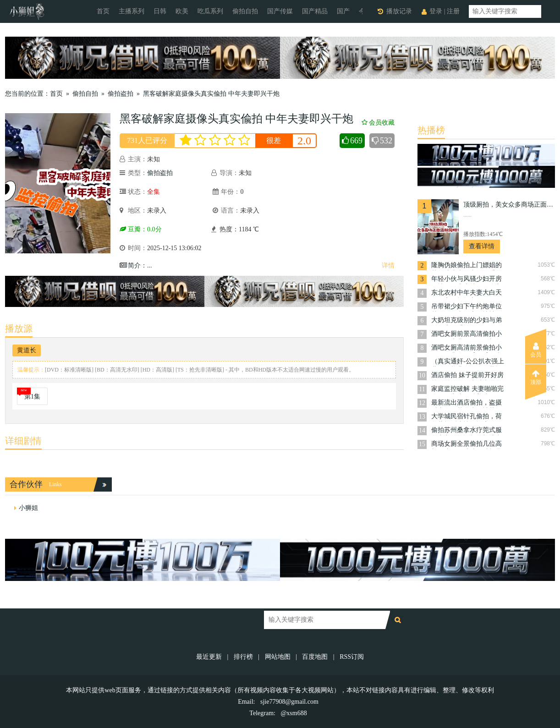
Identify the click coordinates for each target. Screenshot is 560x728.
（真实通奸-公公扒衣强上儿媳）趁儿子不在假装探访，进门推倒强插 (468, 362)
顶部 (536, 378)
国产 (343, 11)
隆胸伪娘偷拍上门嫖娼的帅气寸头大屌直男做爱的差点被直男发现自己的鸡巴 (467, 266)
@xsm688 (294, 713)
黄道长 (27, 350)
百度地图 (315, 657)
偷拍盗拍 (121, 94)
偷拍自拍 (245, 11)
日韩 (160, 11)
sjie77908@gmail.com (289, 702)
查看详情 (482, 246)
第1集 (32, 397)
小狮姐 (28, 508)
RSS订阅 (352, 657)
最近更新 (209, 657)
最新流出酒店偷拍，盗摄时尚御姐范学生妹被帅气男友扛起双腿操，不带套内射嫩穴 (467, 403)
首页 (103, 11)
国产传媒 (280, 11)
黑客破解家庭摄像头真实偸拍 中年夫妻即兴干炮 (211, 94)
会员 (536, 350)
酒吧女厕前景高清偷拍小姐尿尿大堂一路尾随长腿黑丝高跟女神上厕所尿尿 (467, 335)
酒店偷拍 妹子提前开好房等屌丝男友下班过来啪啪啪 (467, 376)
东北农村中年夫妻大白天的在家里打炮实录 (467, 293)
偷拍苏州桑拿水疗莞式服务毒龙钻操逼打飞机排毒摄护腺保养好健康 (467, 431)
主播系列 (132, 11)
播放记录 (399, 11)
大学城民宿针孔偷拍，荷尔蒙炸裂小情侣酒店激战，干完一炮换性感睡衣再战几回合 (467, 417)
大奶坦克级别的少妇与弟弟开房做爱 (467, 321)
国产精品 (315, 11)
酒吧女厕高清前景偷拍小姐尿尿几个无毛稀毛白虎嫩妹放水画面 (467, 348)
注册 (453, 11)
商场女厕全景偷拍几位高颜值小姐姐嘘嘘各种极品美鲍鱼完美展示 (467, 445)
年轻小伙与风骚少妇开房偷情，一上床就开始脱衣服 (467, 280)
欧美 (182, 11)
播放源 (19, 328)
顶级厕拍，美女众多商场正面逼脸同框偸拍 (509, 205)
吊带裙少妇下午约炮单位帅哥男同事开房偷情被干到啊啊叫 (467, 307)
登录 (436, 11)
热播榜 (431, 130)
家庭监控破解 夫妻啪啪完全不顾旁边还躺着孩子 (467, 390)
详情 (388, 265)
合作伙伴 (26, 484)
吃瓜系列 (210, 11)
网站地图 (278, 657)
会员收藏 (378, 123)
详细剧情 (23, 441)
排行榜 (243, 657)
